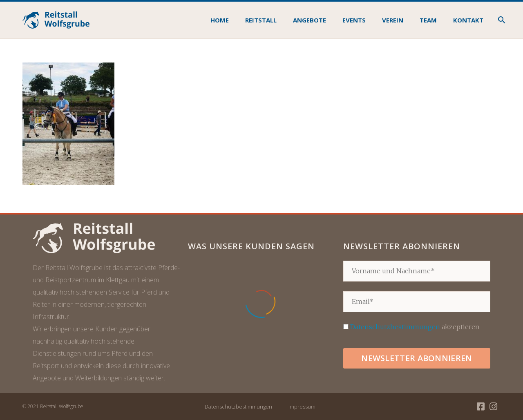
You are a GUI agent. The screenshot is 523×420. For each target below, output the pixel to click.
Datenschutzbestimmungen (395, 327)
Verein (393, 20)
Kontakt (468, 20)
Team (428, 20)
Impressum (302, 407)
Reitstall (261, 20)
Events (354, 20)
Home (220, 20)
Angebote (310, 20)
